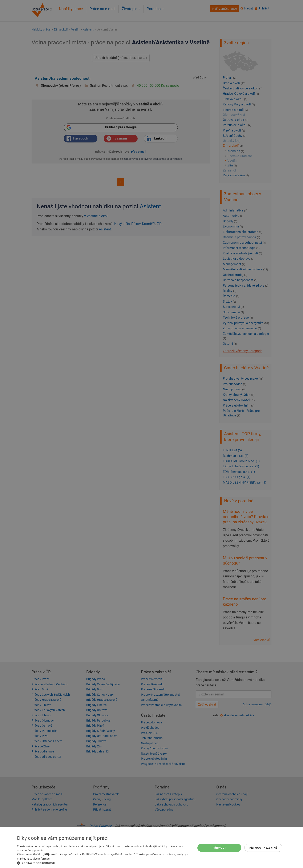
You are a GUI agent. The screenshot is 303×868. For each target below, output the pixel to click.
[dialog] (151, 848)
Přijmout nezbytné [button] (263, 848)
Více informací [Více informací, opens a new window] (41, 859)
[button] (104, 863)
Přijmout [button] (219, 848)
